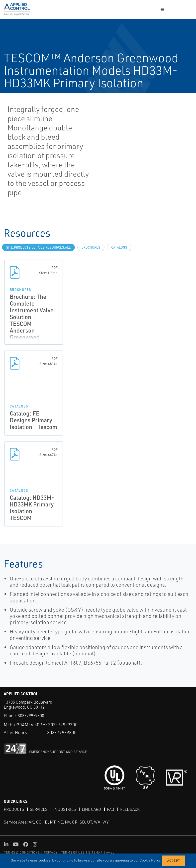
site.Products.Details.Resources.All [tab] (38, 247)
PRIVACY (51, 852)
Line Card (91, 809)
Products (14, 809)
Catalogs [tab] (119, 247)
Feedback (130, 809)
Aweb (110, 852)
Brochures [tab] (91, 247)
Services (39, 809)
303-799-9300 (31, 715)
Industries (65, 809)
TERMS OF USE (73, 852)
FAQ (111, 809)
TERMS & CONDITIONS (22, 852)
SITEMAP (95, 852)
